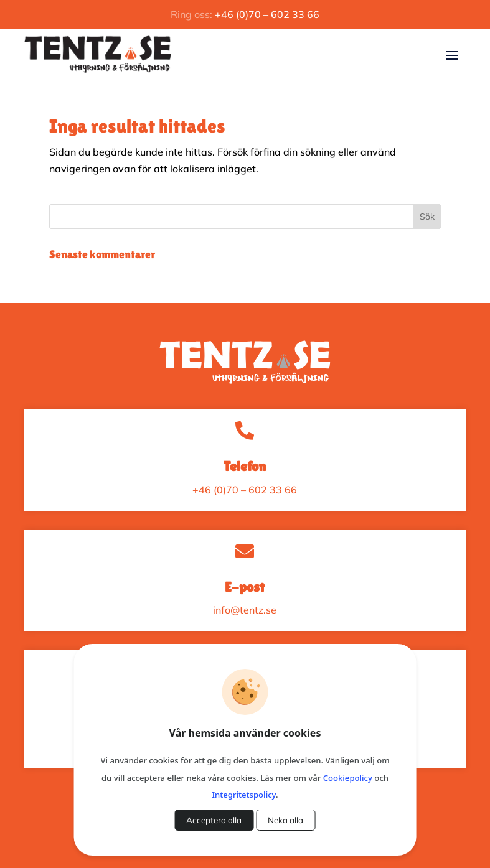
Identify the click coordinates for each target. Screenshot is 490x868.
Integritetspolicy (244, 795)
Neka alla (285, 820)
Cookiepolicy (348, 778)
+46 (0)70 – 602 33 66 (267, 14)
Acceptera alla (214, 820)
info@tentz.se (245, 610)
